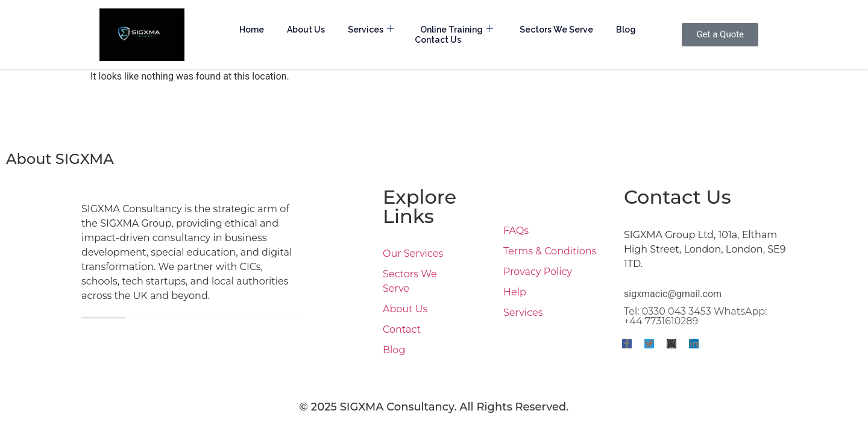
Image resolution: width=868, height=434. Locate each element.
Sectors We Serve (556, 30)
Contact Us (438, 40)
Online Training (457, 30)
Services (371, 30)
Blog (626, 30)
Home (252, 30)
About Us (306, 30)
